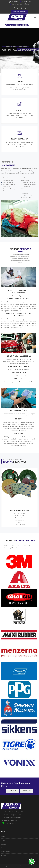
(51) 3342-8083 (13, 2)
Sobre (3, 840)
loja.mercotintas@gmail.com (12, 818)
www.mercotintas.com (10, 820)
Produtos (4, 848)
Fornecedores (6, 852)
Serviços (4, 844)
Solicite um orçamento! (19, 12)
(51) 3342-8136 (26, 2)
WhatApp (26, 791)
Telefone (13, 791)
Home (3, 837)
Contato (4, 855)
